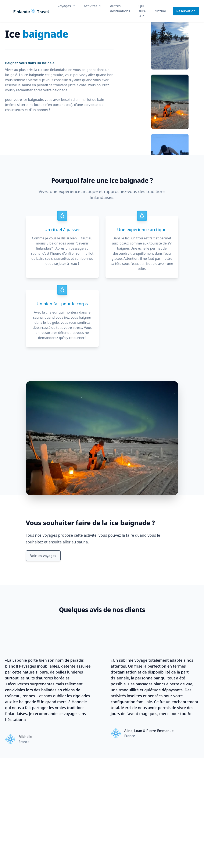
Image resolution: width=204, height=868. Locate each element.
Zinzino (160, 11)
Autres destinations (120, 8)
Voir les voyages (43, 556)
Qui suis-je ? (142, 11)
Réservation (186, 11)
